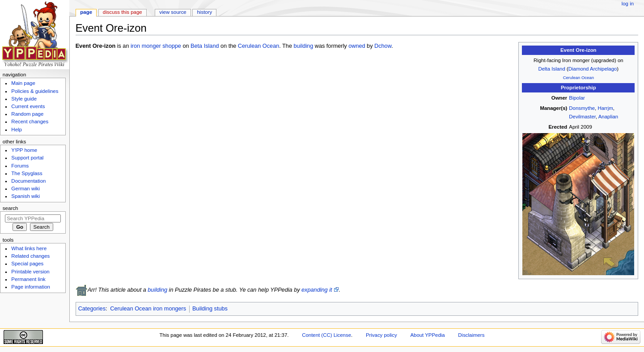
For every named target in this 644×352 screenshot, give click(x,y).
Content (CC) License (326, 335)
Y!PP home (24, 150)
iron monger (146, 46)
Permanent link (28, 279)
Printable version (30, 272)
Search (11, 208)
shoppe (172, 46)
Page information (31, 287)
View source (173, 12)
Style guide (24, 99)
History (205, 12)
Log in (628, 4)
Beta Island (205, 46)
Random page (27, 114)
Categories (92, 309)
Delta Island (551, 69)
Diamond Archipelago (593, 69)
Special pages (27, 264)
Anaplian (608, 117)
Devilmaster (582, 117)
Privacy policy (381, 335)
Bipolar (577, 98)
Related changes (30, 256)
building (303, 46)
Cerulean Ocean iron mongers (148, 309)
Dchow (383, 46)
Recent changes (30, 122)
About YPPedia (427, 335)
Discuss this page (123, 12)
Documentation (28, 181)
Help (17, 130)
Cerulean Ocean (578, 78)
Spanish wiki (25, 196)
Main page (23, 83)
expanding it (317, 290)
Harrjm (605, 108)
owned (357, 46)
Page (86, 12)
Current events (28, 106)
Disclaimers (471, 335)
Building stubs (210, 309)
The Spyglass (27, 173)
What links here (29, 248)
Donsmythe (582, 108)
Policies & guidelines (35, 91)
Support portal (27, 158)
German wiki (25, 189)
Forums (20, 166)
